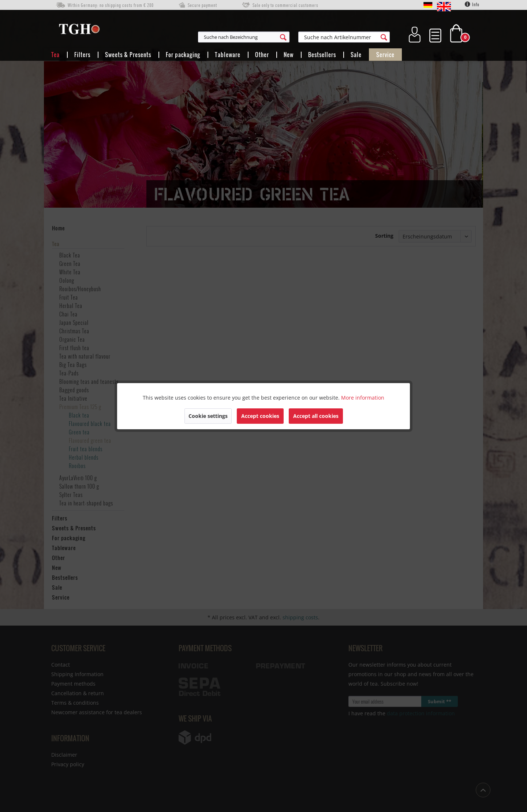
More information (363, 398)
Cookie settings (208, 416)
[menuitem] (280, 37)
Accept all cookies (316, 416)
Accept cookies (260, 416)
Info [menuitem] (472, 4)
